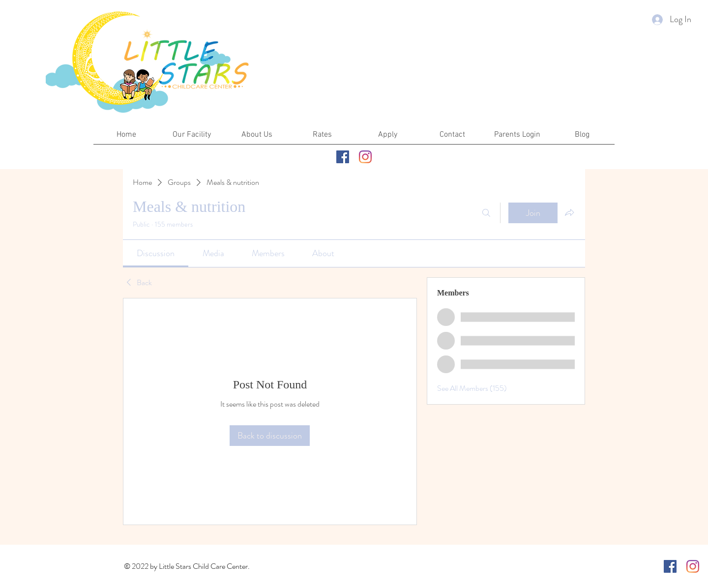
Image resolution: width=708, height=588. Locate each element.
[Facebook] (343, 157)
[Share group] (569, 212)
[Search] (486, 213)
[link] (156, 253)
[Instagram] (365, 157)
